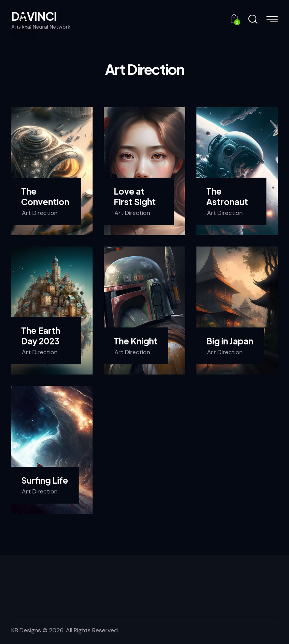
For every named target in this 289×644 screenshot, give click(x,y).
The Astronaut (227, 196)
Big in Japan (230, 341)
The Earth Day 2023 (41, 336)
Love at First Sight (135, 196)
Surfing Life (45, 480)
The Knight (136, 341)
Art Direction (40, 213)
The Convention (45, 196)
